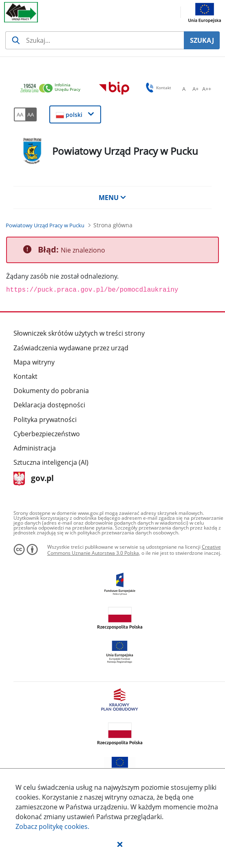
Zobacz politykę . (52, 826)
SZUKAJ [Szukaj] (202, 40)
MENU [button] (112, 198)
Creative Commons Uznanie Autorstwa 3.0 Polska (134, 550)
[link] (53, 89)
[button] (120, 844)
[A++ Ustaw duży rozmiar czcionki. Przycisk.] (207, 89)
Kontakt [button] (157, 88)
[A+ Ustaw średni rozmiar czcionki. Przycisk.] (195, 89)
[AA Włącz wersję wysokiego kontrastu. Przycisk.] (31, 114)
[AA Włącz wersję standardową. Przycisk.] (20, 114)
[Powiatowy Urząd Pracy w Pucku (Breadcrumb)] (45, 225)
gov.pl (34, 479)
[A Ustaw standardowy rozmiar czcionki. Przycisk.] (184, 89)
